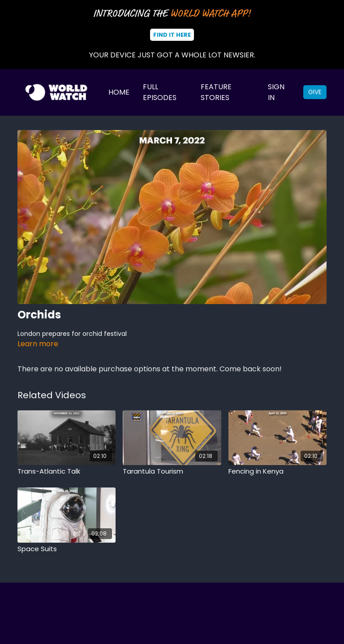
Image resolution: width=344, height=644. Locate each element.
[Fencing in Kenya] (277, 472)
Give (315, 92)
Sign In (276, 92)
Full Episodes (160, 92)
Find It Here (172, 35)
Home (119, 92)
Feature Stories (216, 92)
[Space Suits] (67, 549)
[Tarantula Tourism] (172, 472)
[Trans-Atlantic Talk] (67, 472)
